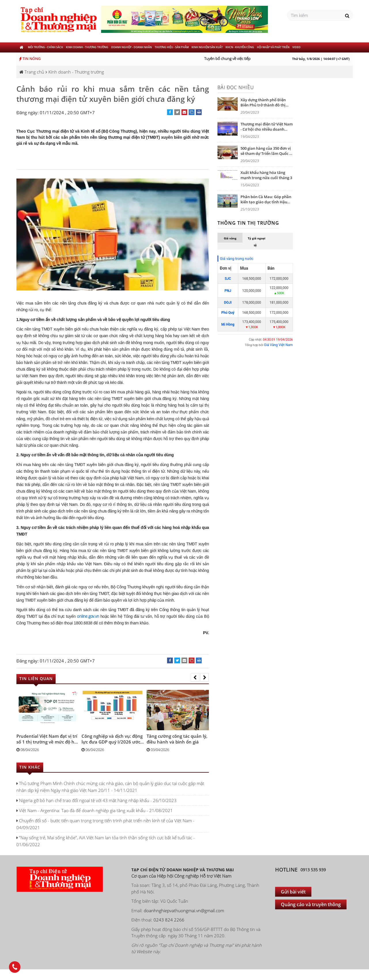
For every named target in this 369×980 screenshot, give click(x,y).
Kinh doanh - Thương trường (87, 47)
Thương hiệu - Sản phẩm (172, 47)
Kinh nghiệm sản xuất (207, 47)
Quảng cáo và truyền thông (311, 904)
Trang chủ (32, 72)
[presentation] (195, 677)
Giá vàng (230, 238)
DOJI (228, 303)
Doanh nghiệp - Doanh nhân (131, 47)
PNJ (228, 291)
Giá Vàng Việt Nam (278, 345)
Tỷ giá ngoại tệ (257, 242)
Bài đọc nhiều (236, 87)
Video (296, 47)
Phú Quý (228, 313)
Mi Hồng (228, 324)
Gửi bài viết (293, 892)
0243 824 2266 (169, 920)
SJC (228, 279)
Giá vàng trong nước (236, 259)
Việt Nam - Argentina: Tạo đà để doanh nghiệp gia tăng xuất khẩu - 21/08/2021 (95, 810)
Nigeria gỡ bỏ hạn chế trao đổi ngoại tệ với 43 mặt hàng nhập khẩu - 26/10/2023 (96, 800)
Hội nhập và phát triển (273, 47)
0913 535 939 (313, 870)
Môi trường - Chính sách (46, 47)
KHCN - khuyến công (240, 47)
